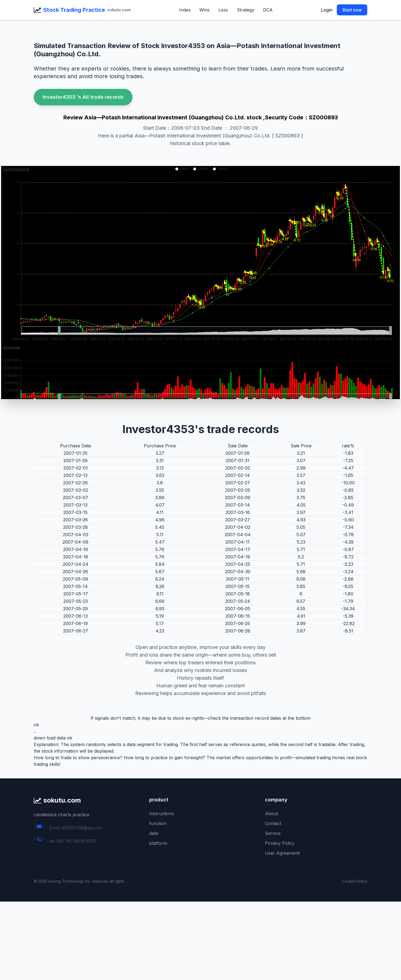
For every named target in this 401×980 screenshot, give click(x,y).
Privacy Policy (280, 843)
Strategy (245, 10)
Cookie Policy (355, 881)
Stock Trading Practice (74, 10)
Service (273, 833)
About (271, 814)
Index (185, 10)
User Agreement (282, 853)
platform (158, 843)
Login (327, 10)
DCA (268, 10)
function (158, 823)
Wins (204, 10)
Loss (223, 10)
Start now (352, 10)
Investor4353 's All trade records (83, 97)
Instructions (162, 814)
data (154, 833)
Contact (273, 823)
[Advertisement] (165, 940)
